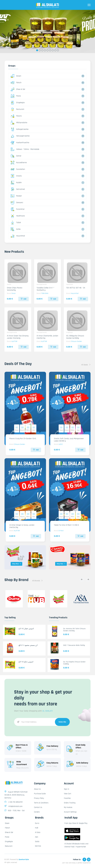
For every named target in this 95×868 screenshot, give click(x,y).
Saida (37, 842)
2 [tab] (40, 50)
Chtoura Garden (76, 341)
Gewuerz (17, 203)
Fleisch (16, 83)
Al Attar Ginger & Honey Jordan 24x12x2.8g (22, 526)
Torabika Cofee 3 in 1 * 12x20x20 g (45, 289)
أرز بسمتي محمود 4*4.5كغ (28, 645)
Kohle (16, 229)
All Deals (86, 365)
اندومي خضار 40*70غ (26, 629)
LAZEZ (61, 444)
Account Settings (70, 812)
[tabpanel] (47, 31)
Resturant (17, 109)
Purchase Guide (40, 794)
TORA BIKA (45, 293)
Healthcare (18, 216)
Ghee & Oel (18, 89)
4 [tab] (45, 50)
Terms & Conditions (41, 803)
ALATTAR (14, 341)
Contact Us (38, 807)
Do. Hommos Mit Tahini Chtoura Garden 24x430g (74, 630)
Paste (16, 96)
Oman (14, 293)
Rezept (16, 196)
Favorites (67, 798)
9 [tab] (58, 50)
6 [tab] (50, 50)
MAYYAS (38, 846)
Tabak (16, 223)
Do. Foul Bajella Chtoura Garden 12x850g (74, 663)
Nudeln (16, 183)
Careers (37, 812)
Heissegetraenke (20, 136)
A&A (37, 837)
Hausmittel (18, 236)
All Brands (37, 581)
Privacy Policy (39, 798)
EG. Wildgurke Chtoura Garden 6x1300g (75, 337)
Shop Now (17, 564)
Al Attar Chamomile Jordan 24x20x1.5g (47, 337)
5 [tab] (48, 50)
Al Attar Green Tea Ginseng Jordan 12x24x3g (18, 337)
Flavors (16, 116)
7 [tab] (53, 50)
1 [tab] (37, 50)
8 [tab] (55, 50)
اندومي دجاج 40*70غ (26, 662)
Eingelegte (18, 103)
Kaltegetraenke (20, 129)
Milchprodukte (19, 123)
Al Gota (38, 832)
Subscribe (62, 722)
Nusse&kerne (19, 163)
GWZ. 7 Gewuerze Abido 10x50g (74, 645)
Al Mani (61, 531)
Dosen (16, 76)
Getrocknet (18, 189)
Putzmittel (18, 209)
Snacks (16, 176)
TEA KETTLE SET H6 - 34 (76, 288)
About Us (37, 789)
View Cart (68, 794)
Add (24, 299)
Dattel (16, 156)
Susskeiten (18, 169)
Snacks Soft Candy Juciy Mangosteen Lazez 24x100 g (69, 440)
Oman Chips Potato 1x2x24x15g (15, 289)
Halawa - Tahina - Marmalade (25, 149)
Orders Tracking (70, 803)
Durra (37, 823)
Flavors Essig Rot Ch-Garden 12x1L (23, 439)
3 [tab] (42, 50)
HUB (37, 828)
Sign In (67, 789)
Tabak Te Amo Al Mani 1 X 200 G (66, 525)
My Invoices (68, 807)
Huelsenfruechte (20, 143)
